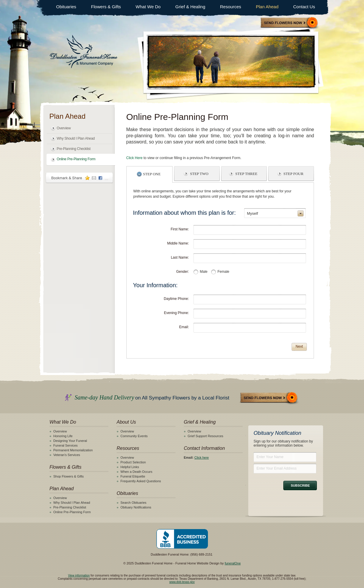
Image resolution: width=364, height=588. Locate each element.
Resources (231, 7)
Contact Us (304, 7)
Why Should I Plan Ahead (76, 138)
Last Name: (180, 257)
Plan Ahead (267, 7)
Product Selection (133, 462)
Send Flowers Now (269, 398)
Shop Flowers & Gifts (68, 476)
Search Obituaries (133, 503)
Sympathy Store (289, 23)
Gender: (182, 272)
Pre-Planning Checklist (74, 149)
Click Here (134, 158)
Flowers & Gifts (106, 7)
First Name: (180, 229)
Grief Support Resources (205, 436)
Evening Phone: (177, 313)
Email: (184, 327)
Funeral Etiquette (133, 476)
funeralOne (233, 563)
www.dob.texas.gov (182, 582)
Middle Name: (178, 243)
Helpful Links (130, 467)
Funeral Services (66, 445)
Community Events (134, 436)
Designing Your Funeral (70, 441)
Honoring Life (63, 436)
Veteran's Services (67, 455)
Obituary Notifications (136, 507)
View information (79, 575)
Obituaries (66, 7)
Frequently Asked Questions (141, 481)
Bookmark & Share (80, 178)
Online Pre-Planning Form (76, 159)
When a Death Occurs (136, 472)
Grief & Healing (190, 7)
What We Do (148, 7)
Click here (202, 457)
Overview (64, 128)
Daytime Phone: (176, 299)
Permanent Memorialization (73, 450)
